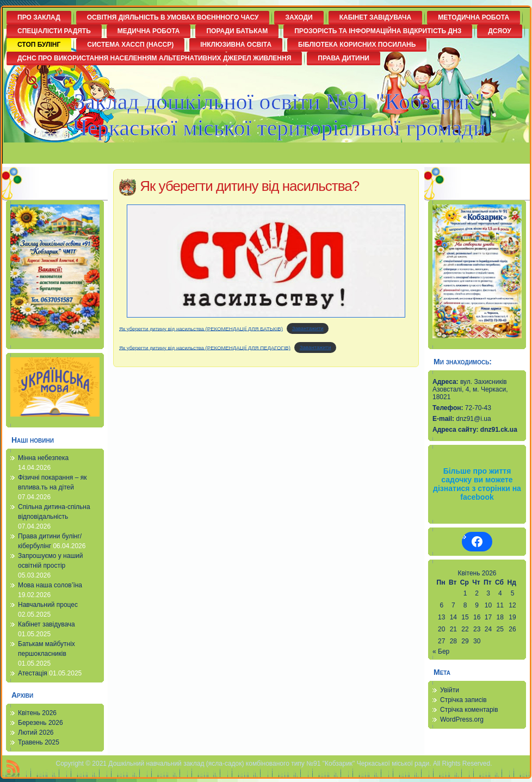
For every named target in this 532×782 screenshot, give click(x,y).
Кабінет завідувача (47, 624)
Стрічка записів (463, 700)
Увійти (450, 690)
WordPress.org (462, 719)
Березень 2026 (41, 723)
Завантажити (308, 328)
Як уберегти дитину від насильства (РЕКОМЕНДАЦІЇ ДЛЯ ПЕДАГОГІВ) (205, 347)
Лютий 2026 (36, 733)
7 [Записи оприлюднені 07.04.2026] (453, 605)
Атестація (33, 673)
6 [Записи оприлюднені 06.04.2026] (441, 605)
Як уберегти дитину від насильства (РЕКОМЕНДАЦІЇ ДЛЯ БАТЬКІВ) (201, 328)
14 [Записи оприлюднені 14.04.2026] (453, 617)
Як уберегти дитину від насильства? (249, 186)
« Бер (441, 651)
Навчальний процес (48, 605)
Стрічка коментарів (469, 710)
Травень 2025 (39, 742)
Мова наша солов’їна (50, 585)
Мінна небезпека (43, 458)
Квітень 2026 (37, 713)
